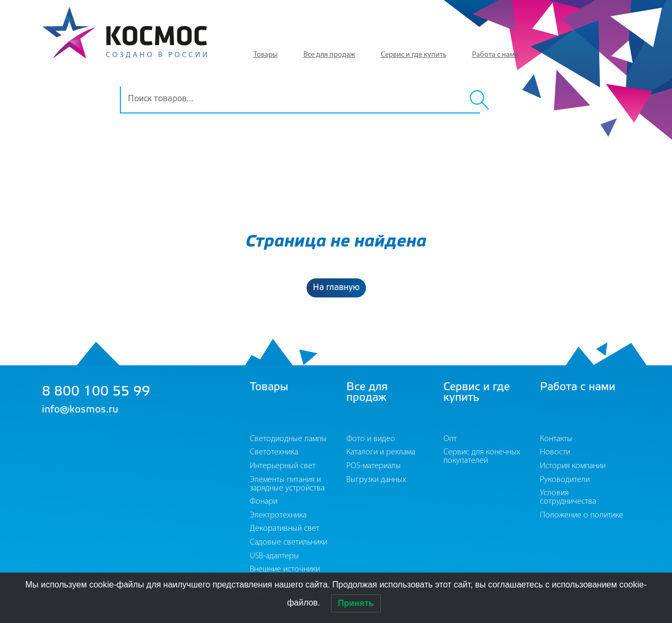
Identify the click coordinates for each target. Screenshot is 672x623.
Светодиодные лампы (288, 439)
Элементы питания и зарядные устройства (287, 484)
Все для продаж (329, 55)
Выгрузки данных (376, 480)
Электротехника (278, 515)
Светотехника (274, 452)
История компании (573, 466)
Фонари (264, 502)
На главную (336, 288)
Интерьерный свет (283, 466)
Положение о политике (582, 515)
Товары (266, 55)
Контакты (556, 439)
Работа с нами (495, 55)
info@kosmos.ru (80, 410)
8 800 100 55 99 (96, 392)
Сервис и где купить (414, 55)
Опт (450, 439)
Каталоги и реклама (381, 452)
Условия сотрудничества (568, 497)
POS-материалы (374, 466)
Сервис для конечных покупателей (482, 457)
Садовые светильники (289, 542)
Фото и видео (371, 439)
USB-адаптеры (274, 556)
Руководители (565, 480)
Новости (555, 452)
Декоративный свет (285, 529)
